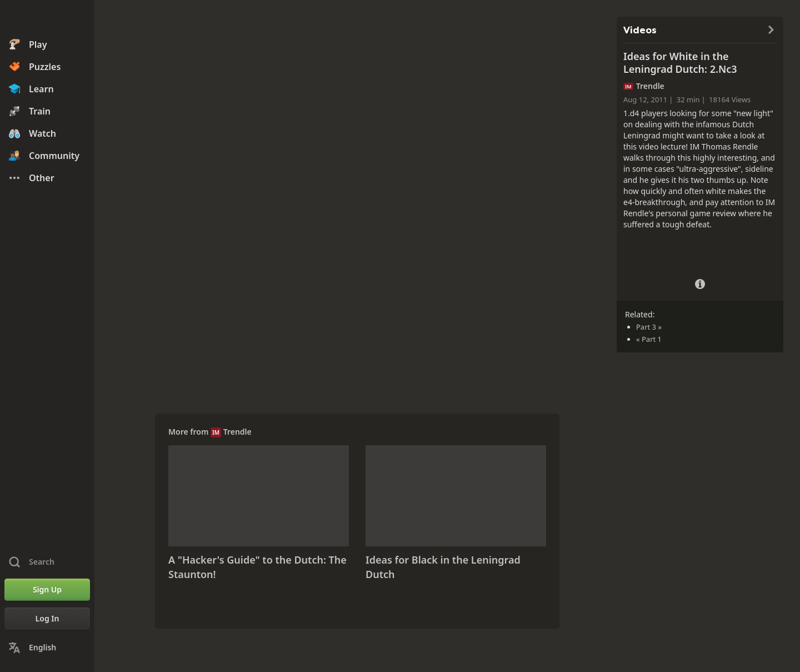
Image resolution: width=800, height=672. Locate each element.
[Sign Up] (47, 590)
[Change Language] (47, 648)
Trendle (237, 432)
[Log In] (47, 619)
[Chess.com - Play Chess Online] (47, 19)
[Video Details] (700, 283)
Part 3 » (649, 327)
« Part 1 (649, 339)
